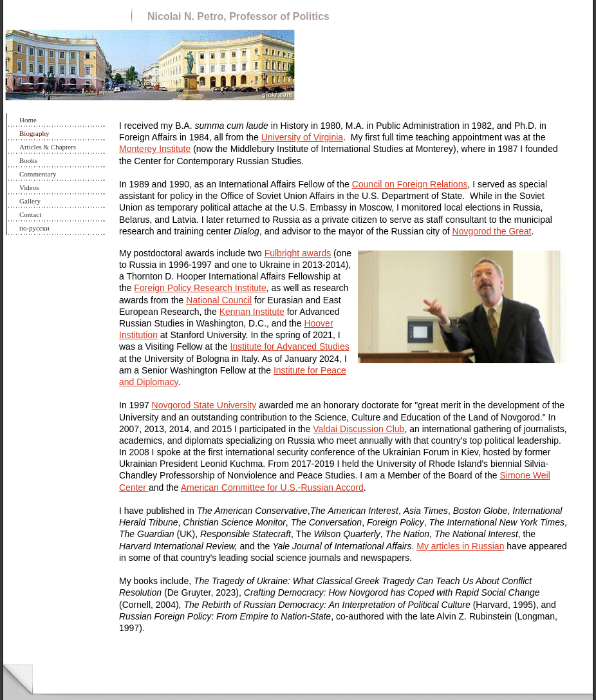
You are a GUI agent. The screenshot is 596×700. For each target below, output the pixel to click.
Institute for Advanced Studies (290, 346)
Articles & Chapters (48, 147)
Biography (34, 133)
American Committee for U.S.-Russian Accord (272, 487)
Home (28, 120)
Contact (30, 214)
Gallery (30, 201)
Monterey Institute (155, 149)
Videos (29, 187)
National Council (219, 300)
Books (28, 160)
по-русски (34, 228)
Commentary (38, 174)
